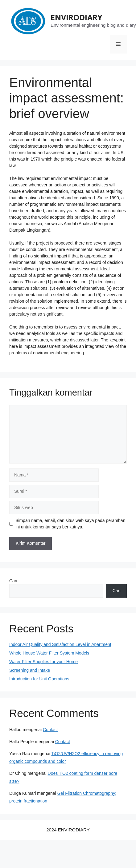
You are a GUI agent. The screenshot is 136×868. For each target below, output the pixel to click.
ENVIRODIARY (76, 17)
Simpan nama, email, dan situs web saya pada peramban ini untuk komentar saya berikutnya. (70, 524)
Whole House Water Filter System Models (49, 653)
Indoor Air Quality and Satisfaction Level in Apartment (60, 644)
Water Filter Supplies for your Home (43, 662)
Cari (13, 581)
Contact (50, 730)
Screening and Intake (30, 670)
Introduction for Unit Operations (39, 679)
